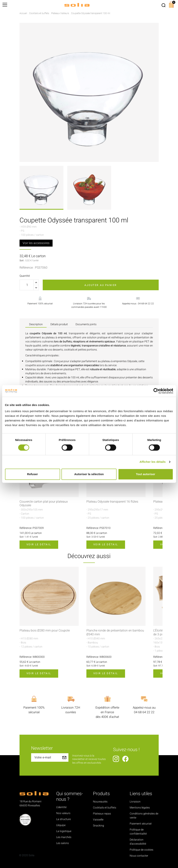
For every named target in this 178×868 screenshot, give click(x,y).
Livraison (135, 802)
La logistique (64, 831)
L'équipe (61, 825)
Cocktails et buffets (105, 808)
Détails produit (59, 324)
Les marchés (64, 837)
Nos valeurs (63, 813)
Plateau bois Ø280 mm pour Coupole (45, 631)
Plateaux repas (102, 814)
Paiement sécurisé (141, 824)
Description (36, 324)
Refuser (32, 474)
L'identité (61, 807)
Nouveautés (100, 802)
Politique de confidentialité (138, 832)
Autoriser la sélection (89, 474)
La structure (63, 819)
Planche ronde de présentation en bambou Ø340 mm (115, 632)
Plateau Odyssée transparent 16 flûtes (112, 502)
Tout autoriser (146, 474)
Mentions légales (140, 808)
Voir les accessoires (36, 243)
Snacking (98, 826)
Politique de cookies (141, 850)
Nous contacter (139, 856)
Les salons (63, 843)
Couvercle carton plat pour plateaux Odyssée (44, 504)
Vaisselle (98, 820)
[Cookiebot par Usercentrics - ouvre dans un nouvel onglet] (156, 391)
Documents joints (86, 324)
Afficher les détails (153, 462)
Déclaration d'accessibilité (138, 842)
